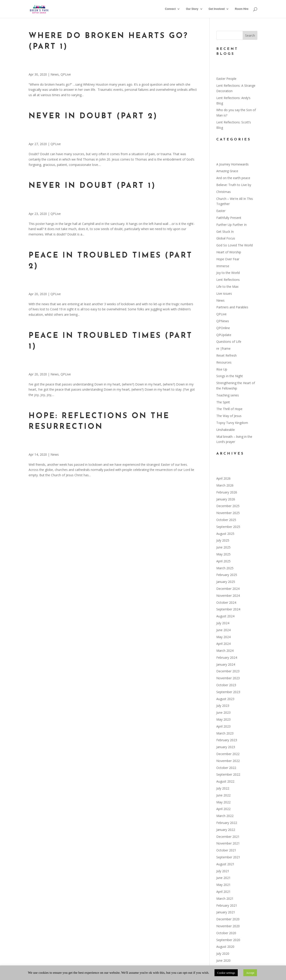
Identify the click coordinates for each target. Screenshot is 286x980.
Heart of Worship (229, 252)
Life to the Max (227, 287)
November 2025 (228, 513)
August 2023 (225, 699)
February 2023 (227, 740)
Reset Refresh (226, 355)
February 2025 (227, 575)
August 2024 (225, 616)
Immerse (223, 266)
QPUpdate (224, 335)
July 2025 (223, 540)
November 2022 (228, 761)
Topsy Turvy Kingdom (232, 423)
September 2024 (228, 609)
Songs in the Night (230, 376)
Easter (221, 211)
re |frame (223, 348)
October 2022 (226, 768)
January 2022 (226, 830)
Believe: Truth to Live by (234, 185)
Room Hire (242, 9)
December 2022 (228, 754)
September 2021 (228, 857)
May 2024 (223, 637)
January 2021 (226, 912)
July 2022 (223, 788)
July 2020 (223, 954)
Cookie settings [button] (226, 973)
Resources (224, 362)
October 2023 (226, 685)
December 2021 (228, 837)
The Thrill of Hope (229, 409)
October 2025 (226, 520)
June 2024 (223, 630)
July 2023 (223, 706)
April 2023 (223, 726)
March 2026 (225, 485)
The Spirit (223, 402)
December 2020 (228, 919)
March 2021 (225, 899)
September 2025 (228, 527)
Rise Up (222, 369)
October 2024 (226, 602)
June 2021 (223, 878)
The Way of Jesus (229, 416)
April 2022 (223, 809)
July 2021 (223, 871)
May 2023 (223, 719)
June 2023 (223, 712)
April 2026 (223, 478)
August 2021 (225, 864)
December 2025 (228, 506)
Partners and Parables (232, 307)
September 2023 (228, 692)
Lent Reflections (228, 280)
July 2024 (223, 623)
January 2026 (226, 499)
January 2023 (226, 747)
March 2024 (225, 651)
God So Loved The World (234, 245)
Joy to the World (228, 273)
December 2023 (228, 671)
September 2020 (228, 940)
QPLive (66, 74)
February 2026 (227, 492)
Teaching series (228, 395)
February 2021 (227, 905)
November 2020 (228, 926)
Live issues (224, 293)
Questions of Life (229, 342)
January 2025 (226, 582)
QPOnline (223, 328)
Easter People (226, 79)
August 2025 (225, 534)
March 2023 (225, 733)
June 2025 (223, 547)
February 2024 (227, 657)
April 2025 (223, 561)
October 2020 (226, 933)
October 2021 (226, 850)
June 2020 (223, 960)
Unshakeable (226, 430)
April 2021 (223, 892)
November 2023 (228, 678)
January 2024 (226, 664)
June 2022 (223, 795)
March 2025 (225, 568)
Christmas (224, 192)
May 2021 (223, 885)
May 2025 (223, 554)
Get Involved (217, 9)
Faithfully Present (229, 218)
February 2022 (227, 823)
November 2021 (228, 843)
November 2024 (228, 596)
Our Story (192, 9)
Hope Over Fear (228, 259)
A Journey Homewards (232, 164)
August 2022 (225, 781)
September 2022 (228, 774)
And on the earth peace (233, 178)
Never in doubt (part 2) (93, 116)
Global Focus (226, 238)
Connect (170, 9)
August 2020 (225, 947)
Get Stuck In (225, 232)
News (55, 74)
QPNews (223, 321)
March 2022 (225, 816)
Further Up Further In (231, 225)
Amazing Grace (227, 171)
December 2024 (228, 589)
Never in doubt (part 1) (92, 186)
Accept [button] (250, 973)
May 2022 (223, 802)
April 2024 (223, 644)
